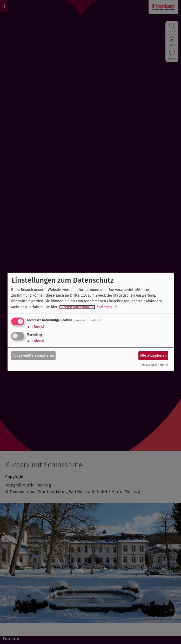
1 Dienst (36, 327)
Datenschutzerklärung (77, 307)
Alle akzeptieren (153, 355)
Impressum (108, 307)
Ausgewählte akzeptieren (33, 355)
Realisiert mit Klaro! (155, 365)
